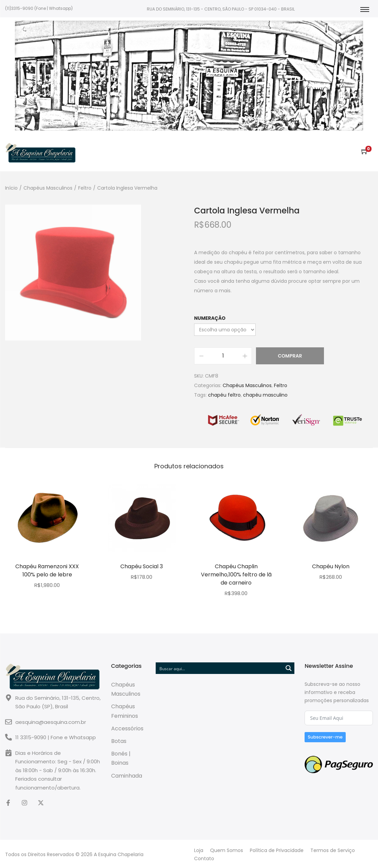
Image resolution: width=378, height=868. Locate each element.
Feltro (85, 188)
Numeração (210, 318)
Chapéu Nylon (331, 566)
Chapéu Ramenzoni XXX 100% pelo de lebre (47, 570)
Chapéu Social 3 (142, 566)
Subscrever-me (325, 737)
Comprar (290, 356)
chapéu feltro (224, 395)
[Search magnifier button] (289, 668)
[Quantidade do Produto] (223, 356)
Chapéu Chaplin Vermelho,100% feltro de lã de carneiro (236, 575)
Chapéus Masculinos (48, 188)
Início (11, 188)
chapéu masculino (265, 395)
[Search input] (220, 668)
